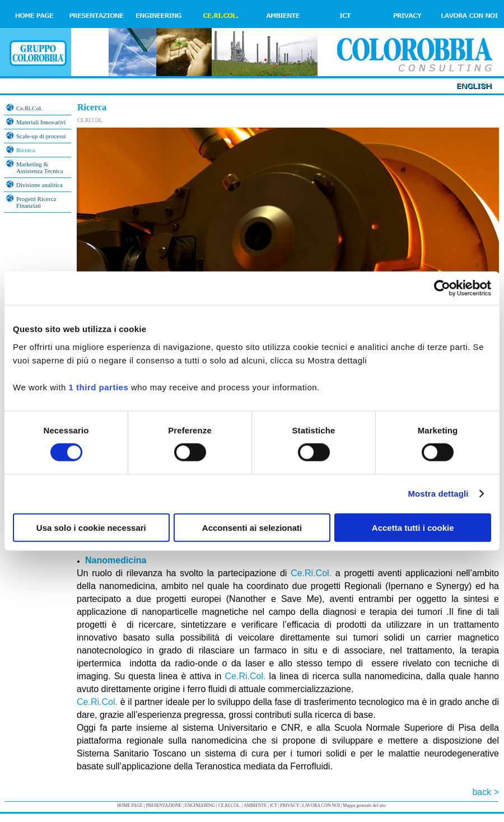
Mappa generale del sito (364, 805)
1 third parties (99, 387)
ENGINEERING (200, 805)
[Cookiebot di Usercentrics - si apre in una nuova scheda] (442, 288)
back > (486, 792)
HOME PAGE (130, 805)
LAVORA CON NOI (321, 805)
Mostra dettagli (438, 494)
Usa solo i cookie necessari (91, 527)
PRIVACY (290, 805)
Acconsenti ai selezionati (252, 527)
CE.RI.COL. (90, 120)
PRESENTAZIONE (164, 805)
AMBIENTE (255, 805)
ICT (274, 805)
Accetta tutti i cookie (413, 527)
